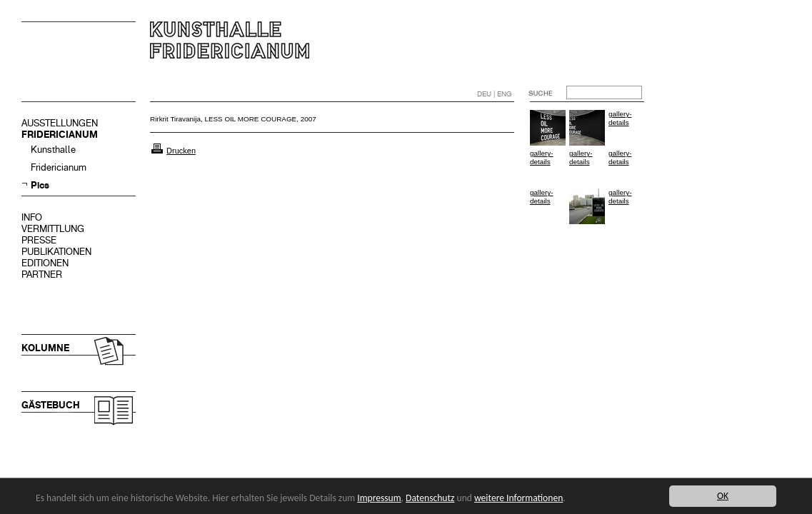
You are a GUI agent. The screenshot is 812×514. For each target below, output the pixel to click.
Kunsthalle (53, 150)
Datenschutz (430, 498)
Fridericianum (59, 167)
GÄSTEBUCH (51, 405)
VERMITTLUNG (53, 229)
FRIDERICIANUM (60, 135)
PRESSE (39, 240)
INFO (32, 217)
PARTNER (42, 274)
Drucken (181, 151)
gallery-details (620, 118)
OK (723, 496)
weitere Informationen (518, 498)
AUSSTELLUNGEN (60, 123)
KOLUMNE (45, 348)
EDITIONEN (45, 263)
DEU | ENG (495, 94)
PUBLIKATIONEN (56, 252)
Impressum (379, 498)
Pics (40, 185)
